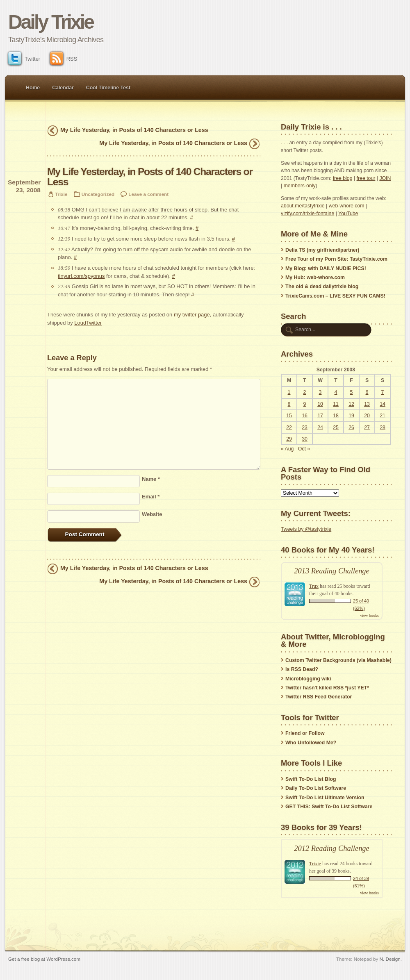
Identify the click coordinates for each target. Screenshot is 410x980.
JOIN (385, 178)
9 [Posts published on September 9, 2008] (305, 404)
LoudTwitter (88, 323)
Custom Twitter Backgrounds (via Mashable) (338, 660)
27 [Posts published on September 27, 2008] (367, 427)
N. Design (390, 959)
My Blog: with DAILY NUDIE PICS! (326, 268)
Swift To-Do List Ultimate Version (325, 798)
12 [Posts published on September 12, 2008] (351, 404)
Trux (314, 586)
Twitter (24, 59)
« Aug (287, 449)
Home (33, 88)
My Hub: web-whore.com (315, 277)
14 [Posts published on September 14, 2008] (383, 404)
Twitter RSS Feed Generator (319, 697)
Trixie (61, 194)
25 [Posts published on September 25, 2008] (336, 427)
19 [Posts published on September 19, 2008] (351, 416)
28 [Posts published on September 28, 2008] (383, 427)
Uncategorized (98, 194)
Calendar (63, 88)
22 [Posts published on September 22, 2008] (289, 427)
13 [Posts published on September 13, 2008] (367, 404)
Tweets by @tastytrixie (306, 529)
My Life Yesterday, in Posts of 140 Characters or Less (134, 130)
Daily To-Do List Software (316, 788)
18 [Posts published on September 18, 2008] (336, 416)
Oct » (304, 449)
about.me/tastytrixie (303, 206)
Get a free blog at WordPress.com (44, 959)
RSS (64, 59)
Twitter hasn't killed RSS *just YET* (327, 688)
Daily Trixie (51, 22)
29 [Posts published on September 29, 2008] (289, 439)
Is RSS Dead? (302, 669)
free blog (343, 178)
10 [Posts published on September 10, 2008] (320, 404)
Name (151, 479)
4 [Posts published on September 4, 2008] (336, 392)
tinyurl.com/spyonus (81, 276)
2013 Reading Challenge (332, 571)
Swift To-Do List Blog (311, 779)
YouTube (348, 214)
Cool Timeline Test (108, 88)
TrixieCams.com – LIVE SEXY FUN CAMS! (335, 296)
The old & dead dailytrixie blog (322, 286)
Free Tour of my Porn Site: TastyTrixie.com (336, 259)
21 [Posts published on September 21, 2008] (383, 416)
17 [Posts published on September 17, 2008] (320, 416)
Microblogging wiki (308, 679)
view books (369, 615)
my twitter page (192, 315)
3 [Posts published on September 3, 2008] (320, 392)
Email (151, 497)
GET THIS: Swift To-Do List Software (329, 807)
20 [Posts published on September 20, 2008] (367, 416)
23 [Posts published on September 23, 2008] (305, 427)
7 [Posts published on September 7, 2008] (383, 392)
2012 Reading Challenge (332, 848)
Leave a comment (148, 194)
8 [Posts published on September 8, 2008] (289, 404)
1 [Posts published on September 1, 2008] (289, 392)
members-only (300, 186)
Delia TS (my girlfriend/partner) (322, 250)
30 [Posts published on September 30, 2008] (305, 439)
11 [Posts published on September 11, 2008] (336, 404)
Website (152, 514)
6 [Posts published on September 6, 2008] (367, 392)
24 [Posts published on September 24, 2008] (320, 427)
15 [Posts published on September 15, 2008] (289, 416)
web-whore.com (347, 206)
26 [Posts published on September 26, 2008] (351, 427)
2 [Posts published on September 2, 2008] (305, 392)
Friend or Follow (305, 733)
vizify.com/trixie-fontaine (307, 214)
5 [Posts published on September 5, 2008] (352, 392)
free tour (366, 178)
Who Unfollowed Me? (311, 743)
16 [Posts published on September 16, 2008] (305, 416)
